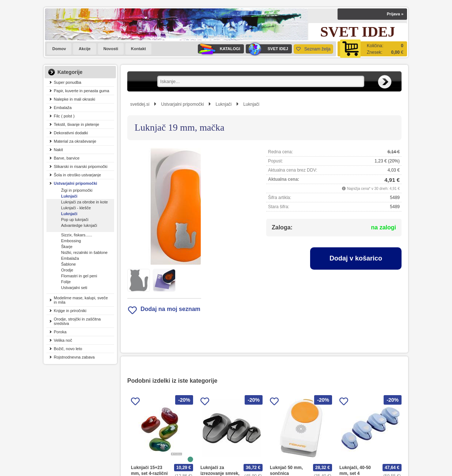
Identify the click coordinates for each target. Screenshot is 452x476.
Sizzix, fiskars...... (77, 235)
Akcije (84, 49)
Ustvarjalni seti (74, 288)
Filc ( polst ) (64, 116)
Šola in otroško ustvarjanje (77, 175)
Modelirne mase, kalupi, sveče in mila (81, 300)
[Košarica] (372, 49)
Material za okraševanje (75, 141)
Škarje (67, 247)
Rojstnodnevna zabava (74, 357)
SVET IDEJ (267, 49)
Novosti (111, 49)
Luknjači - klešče (76, 208)
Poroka (60, 332)
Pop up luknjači (75, 220)
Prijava (395, 14)
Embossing (71, 241)
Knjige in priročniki (70, 311)
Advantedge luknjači (79, 225)
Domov (59, 49)
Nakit (58, 150)
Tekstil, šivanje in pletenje (76, 124)
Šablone (68, 264)
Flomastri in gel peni (79, 276)
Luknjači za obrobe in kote (84, 202)
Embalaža (63, 108)
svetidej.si (140, 104)
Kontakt (138, 49)
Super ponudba (67, 82)
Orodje (67, 270)
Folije (66, 282)
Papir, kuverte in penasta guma (82, 91)
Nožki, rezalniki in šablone (84, 252)
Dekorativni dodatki (71, 133)
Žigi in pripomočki (77, 190)
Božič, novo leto (68, 349)
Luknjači (69, 196)
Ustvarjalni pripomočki (76, 183)
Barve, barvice (67, 158)
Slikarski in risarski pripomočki (81, 166)
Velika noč (63, 340)
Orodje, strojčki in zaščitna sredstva (77, 321)
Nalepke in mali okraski (74, 99)
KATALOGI (219, 49)
